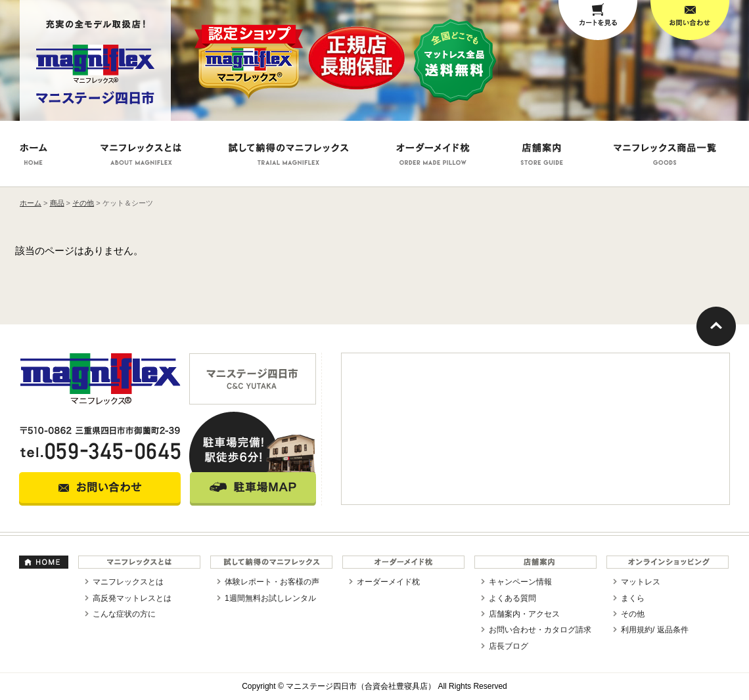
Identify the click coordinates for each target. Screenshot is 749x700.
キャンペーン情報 (520, 582)
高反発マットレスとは (132, 598)
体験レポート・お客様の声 (272, 582)
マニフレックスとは (128, 582)
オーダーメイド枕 (388, 582)
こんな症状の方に (124, 614)
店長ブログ (509, 646)
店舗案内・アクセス (524, 614)
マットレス (641, 582)
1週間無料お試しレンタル (270, 598)
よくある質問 (512, 598)
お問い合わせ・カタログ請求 (540, 630)
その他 (633, 614)
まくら (633, 598)
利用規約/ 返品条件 (655, 630)
